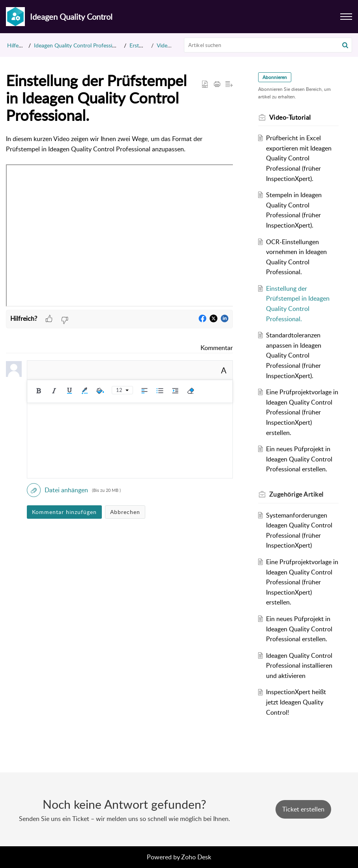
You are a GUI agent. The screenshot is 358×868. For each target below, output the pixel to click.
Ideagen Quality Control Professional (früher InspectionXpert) (108, 45)
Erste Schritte (146, 45)
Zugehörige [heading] (296, 494)
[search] (268, 45)
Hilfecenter (21, 45)
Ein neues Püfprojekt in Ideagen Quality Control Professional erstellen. (299, 459)
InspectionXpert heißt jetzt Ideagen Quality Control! (296, 702)
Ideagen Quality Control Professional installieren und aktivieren (299, 666)
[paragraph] (119, 222)
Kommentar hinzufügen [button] (64, 512)
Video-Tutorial (173, 45)
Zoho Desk (196, 857)
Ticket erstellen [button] (303, 809)
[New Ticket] (303, 809)
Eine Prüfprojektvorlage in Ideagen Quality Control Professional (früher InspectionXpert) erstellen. (302, 412)
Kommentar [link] (217, 348)
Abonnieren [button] (275, 77)
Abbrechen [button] (125, 512)
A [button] (224, 370)
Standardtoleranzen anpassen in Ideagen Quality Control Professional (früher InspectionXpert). (294, 355)
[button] (345, 45)
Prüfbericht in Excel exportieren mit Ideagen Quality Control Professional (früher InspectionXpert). (299, 158)
